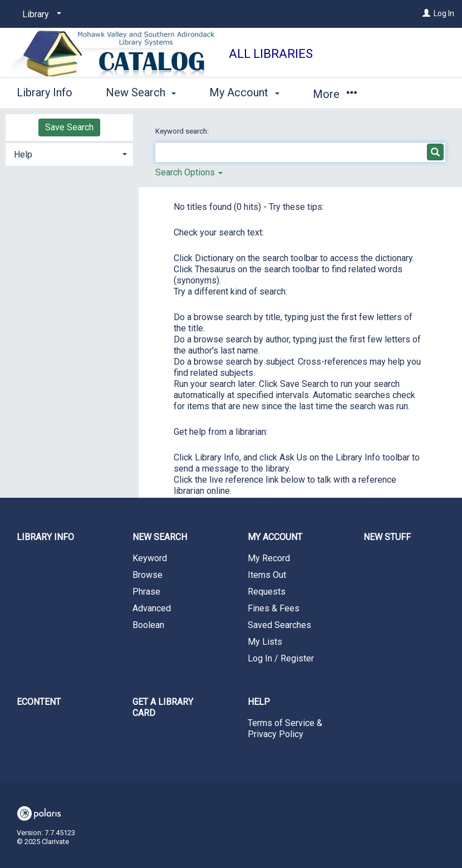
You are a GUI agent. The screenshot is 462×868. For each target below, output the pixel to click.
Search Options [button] (189, 172)
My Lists (265, 642)
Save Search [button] (69, 127)
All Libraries (271, 54)
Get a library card (163, 707)
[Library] (40, 14)
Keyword (150, 558)
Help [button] (23, 155)
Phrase (146, 592)
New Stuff (387, 537)
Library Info (45, 92)
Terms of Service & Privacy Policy (285, 729)
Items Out (267, 575)
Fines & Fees (274, 608)
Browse (148, 575)
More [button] (335, 94)
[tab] (69, 153)
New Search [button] (141, 92)
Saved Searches (279, 625)
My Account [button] (244, 92)
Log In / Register (281, 658)
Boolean (148, 625)
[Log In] (426, 13)
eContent (39, 702)
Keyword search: (183, 131)
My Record (269, 558)
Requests (267, 592)
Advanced (152, 608)
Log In (444, 13)
